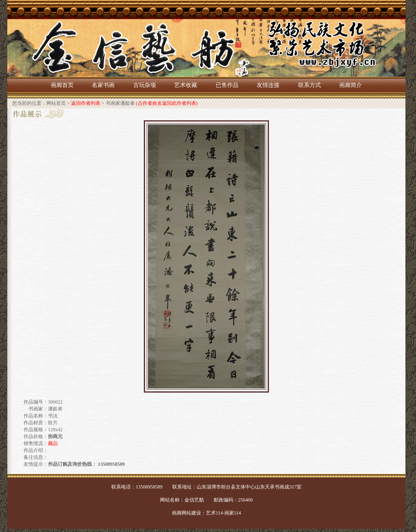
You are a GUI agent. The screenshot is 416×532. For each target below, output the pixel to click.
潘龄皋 (55, 409)
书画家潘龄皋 (120, 103)
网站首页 (56, 103)
